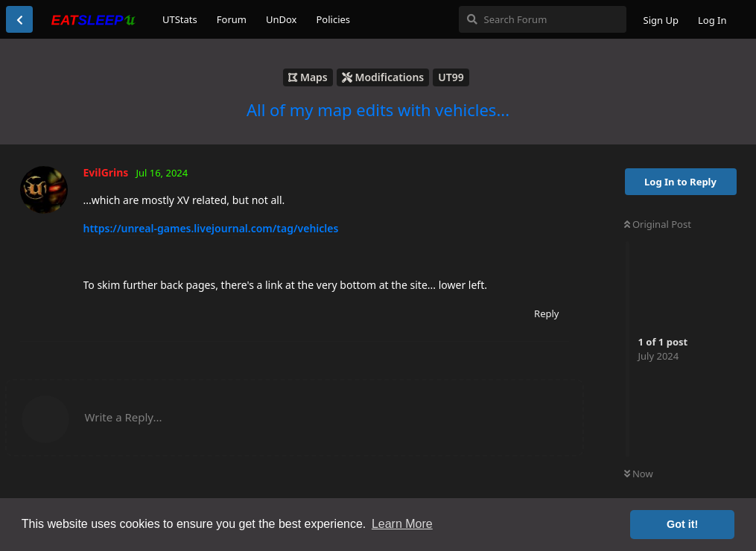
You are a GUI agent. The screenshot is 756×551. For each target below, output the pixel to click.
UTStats (180, 19)
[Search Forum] (543, 19)
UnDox (282, 19)
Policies (333, 19)
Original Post (658, 224)
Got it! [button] (682, 524)
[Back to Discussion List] (19, 19)
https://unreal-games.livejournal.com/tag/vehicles (211, 228)
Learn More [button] (402, 524)
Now (639, 474)
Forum (232, 19)
